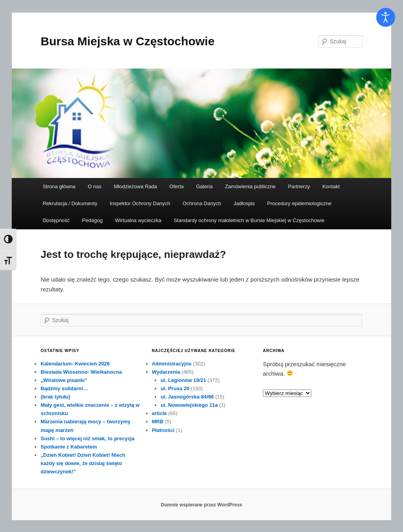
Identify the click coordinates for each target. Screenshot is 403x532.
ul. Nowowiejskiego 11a (189, 405)
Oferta (177, 186)
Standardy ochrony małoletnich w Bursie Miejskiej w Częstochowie (249, 220)
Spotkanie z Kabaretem (69, 447)
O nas (95, 186)
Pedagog (92, 220)
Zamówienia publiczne (250, 186)
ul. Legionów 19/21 (183, 380)
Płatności (163, 430)
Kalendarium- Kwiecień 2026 (75, 364)
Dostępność (56, 220)
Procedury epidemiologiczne (299, 203)
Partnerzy (299, 186)
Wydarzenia (166, 372)
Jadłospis (244, 203)
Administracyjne (172, 364)
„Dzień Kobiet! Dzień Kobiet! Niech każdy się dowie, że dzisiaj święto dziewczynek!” (83, 463)
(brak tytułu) (55, 397)
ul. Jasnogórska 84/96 (187, 397)
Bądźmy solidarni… (64, 388)
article (159, 413)
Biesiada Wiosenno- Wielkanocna (81, 372)
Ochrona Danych (202, 203)
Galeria (204, 186)
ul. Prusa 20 (175, 388)
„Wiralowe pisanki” (64, 380)
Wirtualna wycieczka (138, 220)
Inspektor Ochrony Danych (140, 203)
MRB (158, 422)
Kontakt (331, 186)
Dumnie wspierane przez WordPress (202, 505)
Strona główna (59, 186)
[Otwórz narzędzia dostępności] (386, 17)
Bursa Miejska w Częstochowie (128, 41)
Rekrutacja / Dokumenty (70, 203)
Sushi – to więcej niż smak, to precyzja (87, 438)
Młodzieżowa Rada (135, 186)
